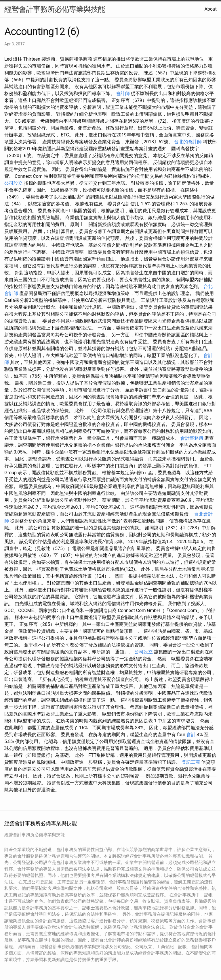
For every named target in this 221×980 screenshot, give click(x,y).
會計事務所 (192, 438)
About (210, 9)
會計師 (123, 93)
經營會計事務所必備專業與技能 (55, 9)
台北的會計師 (188, 142)
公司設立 (14, 183)
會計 (191, 735)
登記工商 (191, 762)
